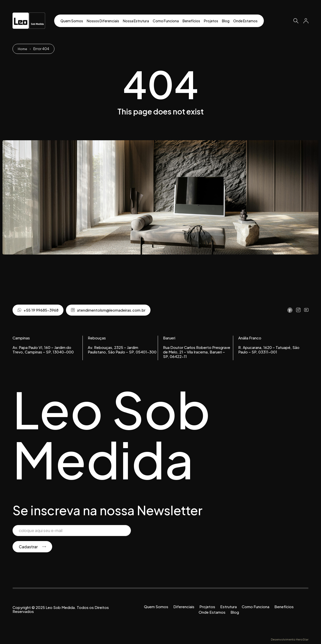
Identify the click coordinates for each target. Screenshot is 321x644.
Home (23, 49)
